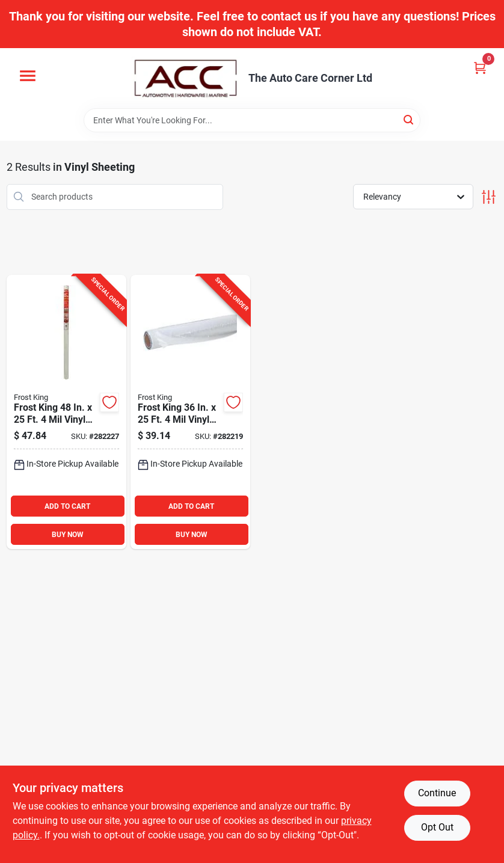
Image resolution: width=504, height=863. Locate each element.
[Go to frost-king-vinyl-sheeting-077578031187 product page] (66, 412)
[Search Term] (252, 120)
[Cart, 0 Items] (480, 68)
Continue (437, 793)
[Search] (409, 119)
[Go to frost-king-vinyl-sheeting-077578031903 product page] (190, 412)
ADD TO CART (67, 506)
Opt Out (437, 827)
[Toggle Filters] (489, 197)
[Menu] (28, 76)
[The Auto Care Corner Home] (186, 78)
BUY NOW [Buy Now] (68, 535)
